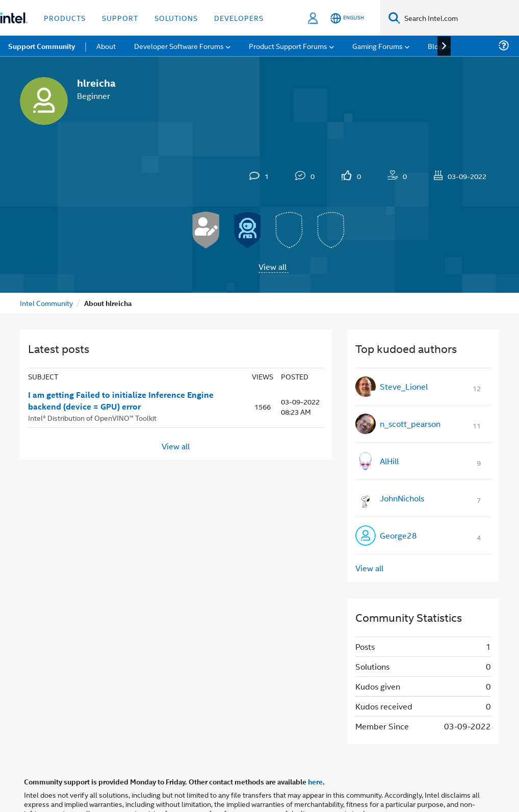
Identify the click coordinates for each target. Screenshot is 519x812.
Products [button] (65, 18)
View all (273, 267)
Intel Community (46, 303)
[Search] (394, 18)
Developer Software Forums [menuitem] (179, 46)
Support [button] (120, 18)
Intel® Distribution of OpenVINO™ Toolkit (92, 417)
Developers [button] (239, 18)
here (315, 781)
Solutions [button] (176, 18)
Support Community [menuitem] (42, 46)
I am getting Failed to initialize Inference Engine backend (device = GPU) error (121, 401)
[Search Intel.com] (460, 18)
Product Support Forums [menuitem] (288, 46)
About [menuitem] (106, 46)
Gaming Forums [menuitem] (378, 46)
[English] (347, 18)
